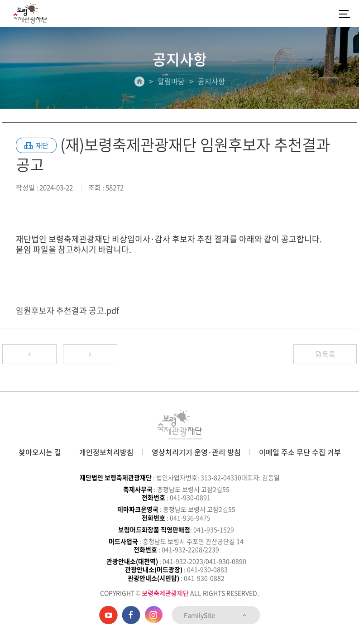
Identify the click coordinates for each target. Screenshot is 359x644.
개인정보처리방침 (106, 452)
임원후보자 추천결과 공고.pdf (67, 310)
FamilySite (216, 615)
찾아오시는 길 (40, 452)
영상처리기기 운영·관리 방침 (196, 452)
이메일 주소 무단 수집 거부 (300, 452)
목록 (325, 354)
